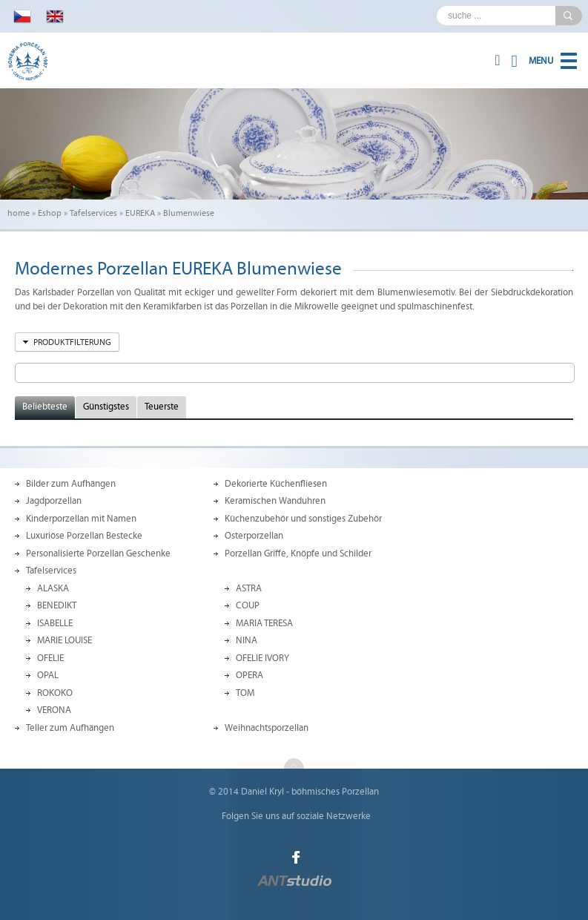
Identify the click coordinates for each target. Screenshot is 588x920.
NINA (247, 640)
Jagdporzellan (54, 501)
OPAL (48, 675)
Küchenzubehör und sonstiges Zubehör (303, 519)
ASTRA (249, 588)
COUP (248, 605)
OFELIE (50, 658)
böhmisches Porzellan (335, 792)
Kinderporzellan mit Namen (81, 519)
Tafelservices (93, 213)
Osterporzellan (254, 536)
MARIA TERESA (264, 623)
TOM (245, 693)
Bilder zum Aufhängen (71, 484)
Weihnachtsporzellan (267, 728)
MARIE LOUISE (65, 640)
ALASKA (53, 588)
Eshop (50, 213)
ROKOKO (55, 693)
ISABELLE (55, 623)
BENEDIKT (57, 605)
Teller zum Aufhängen (70, 728)
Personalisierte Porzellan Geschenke (98, 553)
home (19, 213)
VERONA (54, 710)
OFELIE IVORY (262, 658)
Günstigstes (106, 407)
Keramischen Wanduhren (275, 501)
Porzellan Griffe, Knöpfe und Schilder (298, 553)
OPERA (250, 675)
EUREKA (140, 213)
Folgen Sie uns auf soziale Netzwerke (296, 816)
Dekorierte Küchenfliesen (276, 484)
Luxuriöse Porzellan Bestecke (84, 536)
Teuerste (162, 407)
